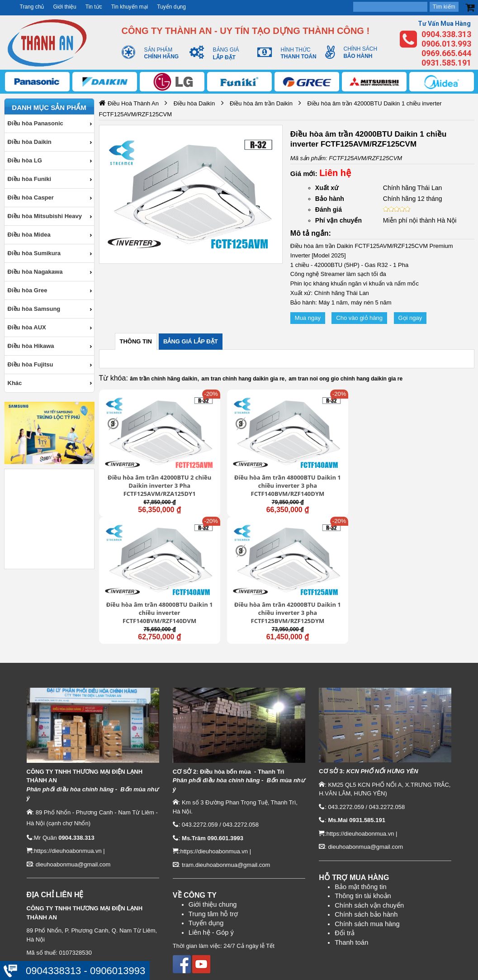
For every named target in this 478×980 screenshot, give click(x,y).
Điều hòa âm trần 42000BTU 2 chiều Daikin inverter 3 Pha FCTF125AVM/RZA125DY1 (143, 463)
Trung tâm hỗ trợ (213, 824)
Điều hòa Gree (28, 290)
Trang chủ (32, 7)
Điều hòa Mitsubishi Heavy (45, 216)
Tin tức (94, 7)
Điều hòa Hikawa (31, 346)
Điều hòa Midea (29, 235)
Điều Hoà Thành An (133, 103)
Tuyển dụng (171, 7)
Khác (15, 383)
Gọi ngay (410, 318)
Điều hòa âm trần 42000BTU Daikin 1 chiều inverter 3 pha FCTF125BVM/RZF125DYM (430, 463)
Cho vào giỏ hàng (359, 318)
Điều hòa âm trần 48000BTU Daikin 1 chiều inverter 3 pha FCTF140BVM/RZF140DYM (239, 463)
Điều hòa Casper (31, 197)
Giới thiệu (64, 7)
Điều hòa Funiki (30, 179)
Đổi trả (345, 844)
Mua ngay (308, 318)
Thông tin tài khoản (363, 807)
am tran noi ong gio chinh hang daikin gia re (345, 379)
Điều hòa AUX (27, 327)
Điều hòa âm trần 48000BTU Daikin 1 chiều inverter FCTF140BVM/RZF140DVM (335, 462)
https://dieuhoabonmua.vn (68, 762)
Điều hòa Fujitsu (31, 364)
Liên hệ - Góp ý (211, 843)
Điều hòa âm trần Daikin (261, 103)
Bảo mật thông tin (361, 797)
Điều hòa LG (25, 160)
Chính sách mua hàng (367, 835)
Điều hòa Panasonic (35, 123)
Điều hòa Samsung (34, 309)
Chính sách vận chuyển (369, 816)
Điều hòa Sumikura (34, 253)
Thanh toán (351, 853)
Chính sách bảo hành (366, 825)
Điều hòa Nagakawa (35, 272)
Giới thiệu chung (213, 815)
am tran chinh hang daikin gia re (243, 379)
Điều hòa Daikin (30, 142)
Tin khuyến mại (130, 7)
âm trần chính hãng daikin (163, 379)
